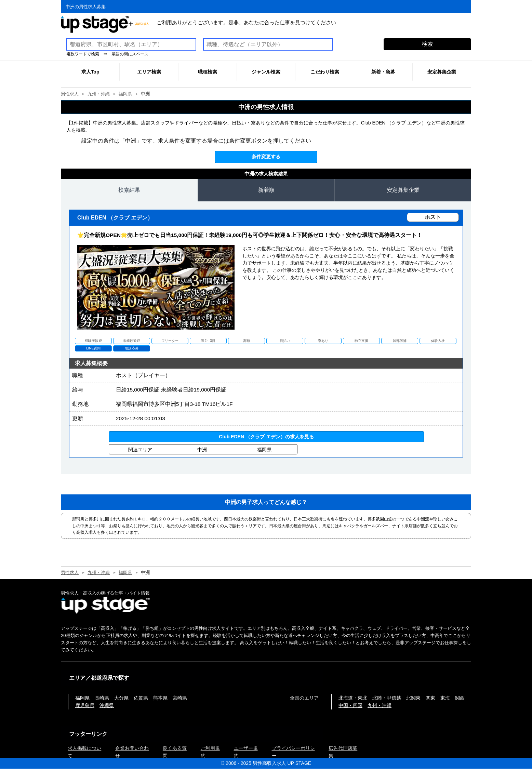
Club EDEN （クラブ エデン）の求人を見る (266, 438)
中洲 (202, 451)
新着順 (266, 190)
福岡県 (125, 94)
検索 (427, 44)
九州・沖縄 (99, 94)
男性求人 (70, 94)
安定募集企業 (403, 190)
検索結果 (129, 190)
